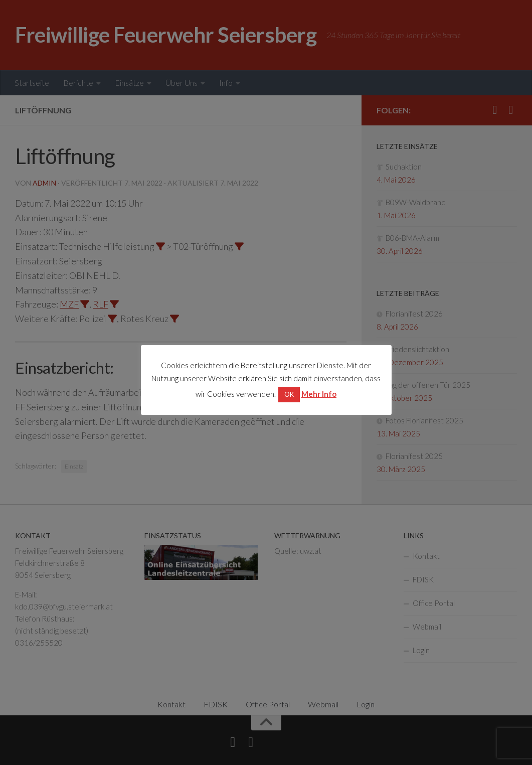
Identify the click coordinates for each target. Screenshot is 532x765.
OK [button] (289, 394)
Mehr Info (319, 394)
